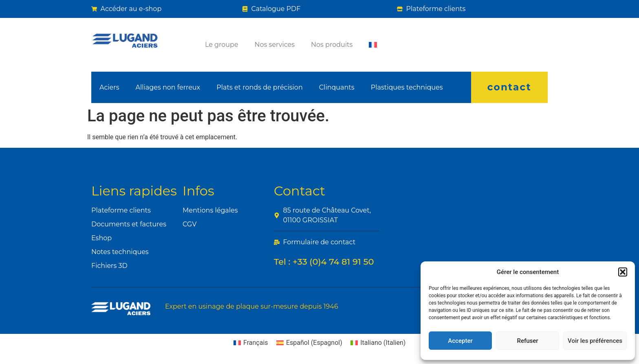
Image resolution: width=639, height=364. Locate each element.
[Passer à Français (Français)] (251, 343)
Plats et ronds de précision (260, 87)
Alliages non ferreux (168, 87)
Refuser (527, 341)
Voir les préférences (595, 341)
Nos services (275, 45)
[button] (623, 272)
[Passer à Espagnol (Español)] (309, 343)
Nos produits (332, 45)
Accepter (460, 341)
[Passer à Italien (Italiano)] (378, 343)
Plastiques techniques (407, 87)
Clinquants (337, 87)
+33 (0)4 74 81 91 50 (333, 262)
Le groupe (222, 45)
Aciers (109, 87)
